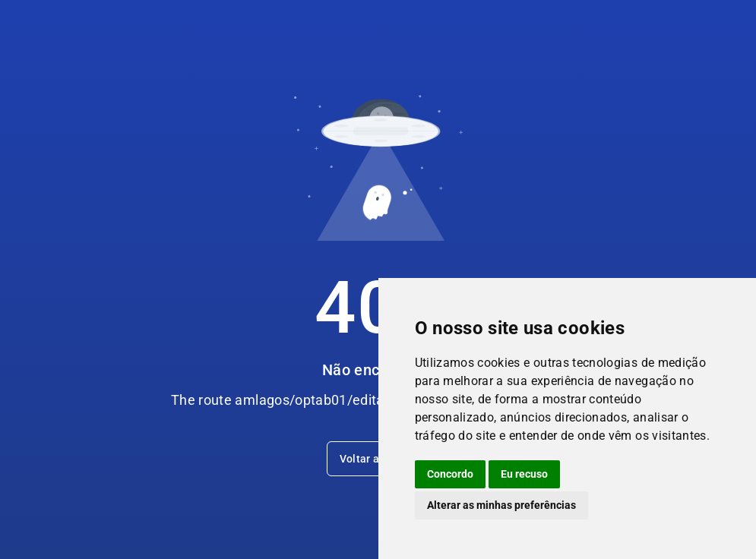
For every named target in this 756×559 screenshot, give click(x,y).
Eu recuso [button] (524, 474)
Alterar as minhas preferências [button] (501, 505)
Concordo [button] (450, 474)
